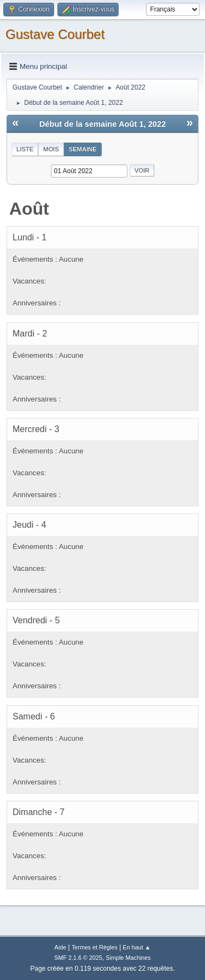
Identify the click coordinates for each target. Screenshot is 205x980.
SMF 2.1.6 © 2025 (78, 958)
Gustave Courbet (55, 34)
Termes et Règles (95, 947)
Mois (51, 149)
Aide (61, 947)
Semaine (83, 149)
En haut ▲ (137, 947)
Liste (25, 149)
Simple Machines (128, 958)
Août (29, 209)
